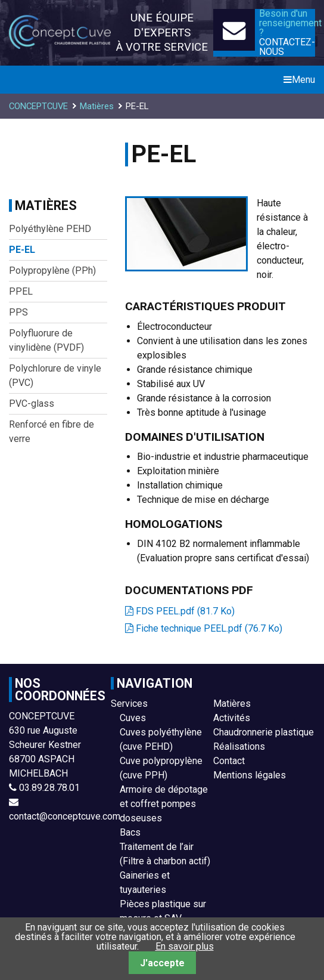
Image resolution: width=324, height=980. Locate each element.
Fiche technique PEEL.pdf (209, 628)
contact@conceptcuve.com (65, 816)
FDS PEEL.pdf (185, 611)
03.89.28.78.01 (49, 788)
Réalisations (239, 746)
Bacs (130, 832)
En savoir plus (185, 946)
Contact (229, 761)
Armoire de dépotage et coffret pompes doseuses (164, 804)
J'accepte (162, 963)
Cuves (133, 718)
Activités (232, 718)
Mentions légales (250, 775)
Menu (299, 80)
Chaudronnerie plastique (264, 732)
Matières (232, 704)
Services (129, 704)
